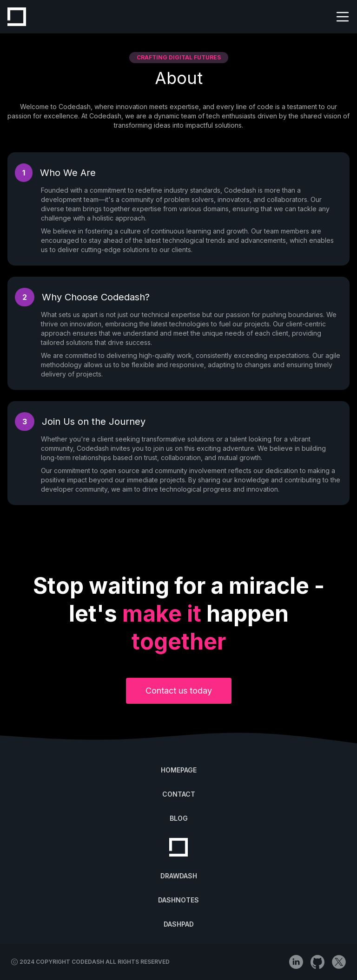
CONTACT (179, 794)
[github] (317, 962)
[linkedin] (296, 962)
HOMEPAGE (179, 770)
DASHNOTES (178, 900)
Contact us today (179, 691)
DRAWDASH (179, 876)
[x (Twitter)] (339, 962)
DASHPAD (179, 924)
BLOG (179, 818)
